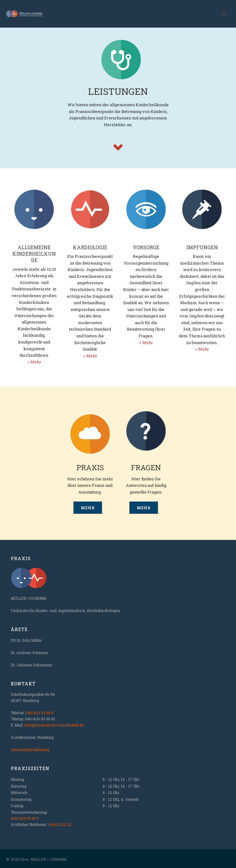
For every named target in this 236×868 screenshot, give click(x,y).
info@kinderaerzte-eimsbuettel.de (54, 725)
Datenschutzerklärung (30, 750)
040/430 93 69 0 (39, 713)
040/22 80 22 (59, 824)
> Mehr (34, 362)
